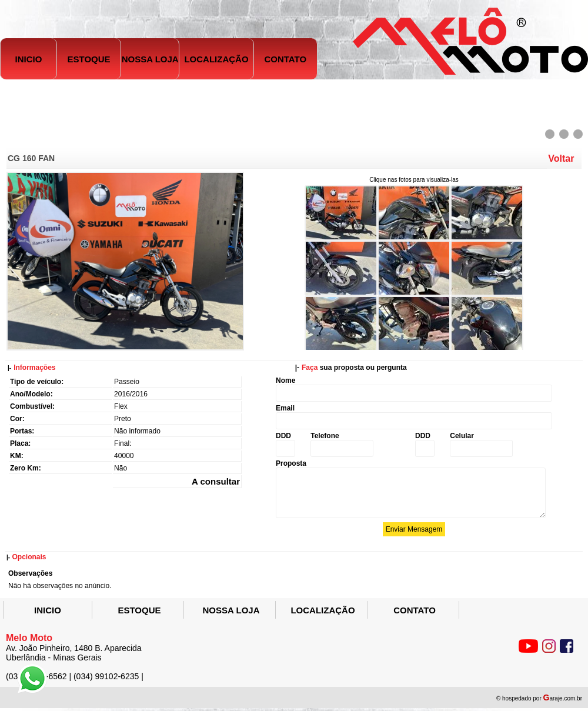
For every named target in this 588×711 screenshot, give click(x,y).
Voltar (561, 158)
